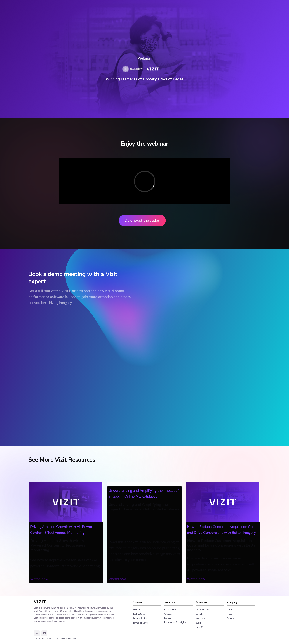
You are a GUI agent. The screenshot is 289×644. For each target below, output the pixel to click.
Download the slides (142, 220)
